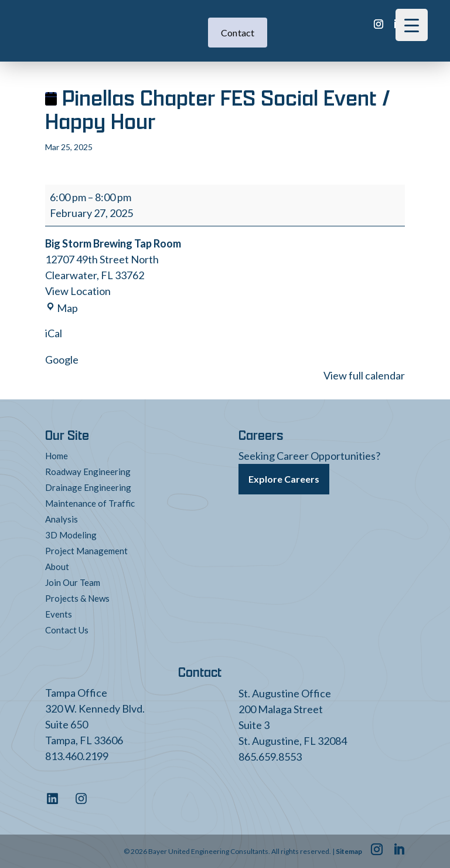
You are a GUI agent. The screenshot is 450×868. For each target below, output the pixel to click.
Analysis (62, 519)
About (57, 567)
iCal (54, 333)
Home (57, 456)
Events (59, 614)
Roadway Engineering (88, 472)
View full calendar (364, 375)
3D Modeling (71, 535)
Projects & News (77, 598)
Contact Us (67, 630)
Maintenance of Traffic (90, 503)
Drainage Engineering (88, 487)
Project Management (86, 551)
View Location (78, 291)
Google (62, 360)
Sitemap (349, 851)
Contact (238, 33)
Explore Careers (284, 479)
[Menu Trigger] (412, 25)
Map (62, 308)
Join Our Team (73, 582)
